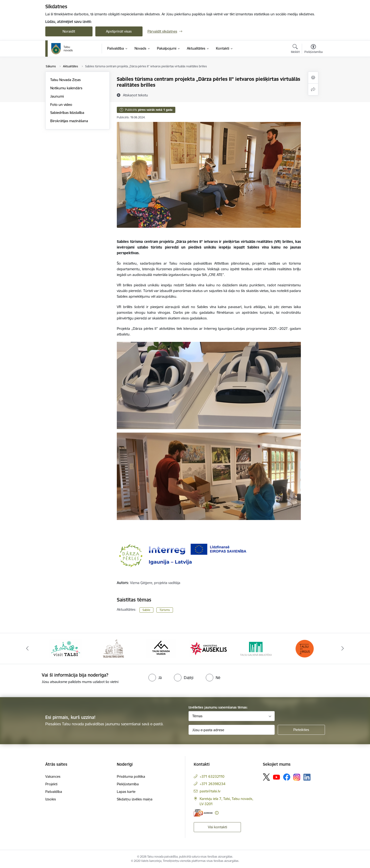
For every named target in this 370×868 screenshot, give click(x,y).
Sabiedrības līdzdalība (67, 113)
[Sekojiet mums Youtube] (277, 777)
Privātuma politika (131, 776)
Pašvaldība (54, 792)
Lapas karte (126, 792)
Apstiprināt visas (119, 31)
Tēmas (197, 716)
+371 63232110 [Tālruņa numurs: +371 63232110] (212, 776)
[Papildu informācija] (217, 813)
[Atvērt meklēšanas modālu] (295, 49)
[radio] (155, 678)
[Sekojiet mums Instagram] (297, 777)
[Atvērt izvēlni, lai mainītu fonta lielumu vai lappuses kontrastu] (313, 49)
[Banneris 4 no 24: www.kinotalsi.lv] (209, 648)
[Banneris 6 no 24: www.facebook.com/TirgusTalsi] (304, 648)
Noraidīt (69, 31)
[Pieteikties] (301, 730)
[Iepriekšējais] (27, 649)
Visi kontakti (217, 827)
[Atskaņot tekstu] (135, 95)
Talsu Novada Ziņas (65, 80)
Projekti (51, 784)
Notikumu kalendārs (66, 88)
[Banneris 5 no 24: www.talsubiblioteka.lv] (257, 648)
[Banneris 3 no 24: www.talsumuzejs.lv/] (161, 648)
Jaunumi (57, 96)
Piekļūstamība (128, 784)
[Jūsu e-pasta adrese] (232, 730)
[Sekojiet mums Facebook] (287, 777)
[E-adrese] (203, 813)
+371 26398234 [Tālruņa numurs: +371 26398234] (212, 784)
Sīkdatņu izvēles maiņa (135, 799)
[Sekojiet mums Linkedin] (307, 777)
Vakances (53, 776)
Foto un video (61, 105)
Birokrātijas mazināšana (69, 121)
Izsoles (51, 799)
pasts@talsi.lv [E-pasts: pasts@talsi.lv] (210, 791)
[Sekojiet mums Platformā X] (266, 777)
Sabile (146, 610)
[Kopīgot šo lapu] (313, 89)
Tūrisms (165, 610)
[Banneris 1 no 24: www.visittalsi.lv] (66, 648)
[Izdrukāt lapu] (313, 78)
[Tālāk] (343, 649)
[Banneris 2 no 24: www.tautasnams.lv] (113, 648)
